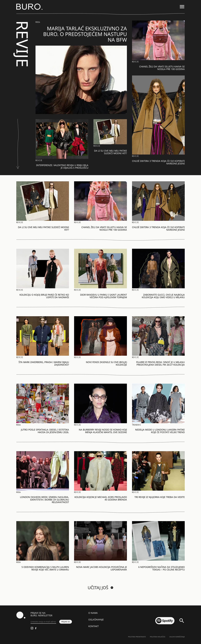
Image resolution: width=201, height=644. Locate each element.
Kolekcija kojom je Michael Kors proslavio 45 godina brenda (101, 498)
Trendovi (137, 425)
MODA (38, 22)
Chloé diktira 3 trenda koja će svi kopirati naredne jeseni (158, 162)
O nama (93, 613)
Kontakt (94, 626)
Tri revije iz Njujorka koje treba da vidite (160, 497)
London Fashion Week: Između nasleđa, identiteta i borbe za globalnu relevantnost (44, 500)
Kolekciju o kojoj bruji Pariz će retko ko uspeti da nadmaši (44, 296)
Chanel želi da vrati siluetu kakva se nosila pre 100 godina (162, 68)
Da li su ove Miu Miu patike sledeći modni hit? (110, 152)
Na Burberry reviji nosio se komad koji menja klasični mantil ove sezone (103, 431)
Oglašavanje (96, 620)
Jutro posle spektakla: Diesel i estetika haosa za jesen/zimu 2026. (45, 431)
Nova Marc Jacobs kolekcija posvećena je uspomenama (102, 568)
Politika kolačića (158, 637)
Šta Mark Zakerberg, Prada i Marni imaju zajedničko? (44, 363)
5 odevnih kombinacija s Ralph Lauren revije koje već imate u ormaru (45, 568)
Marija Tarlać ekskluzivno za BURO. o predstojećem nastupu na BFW (85, 34)
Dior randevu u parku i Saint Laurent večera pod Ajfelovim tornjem (104, 296)
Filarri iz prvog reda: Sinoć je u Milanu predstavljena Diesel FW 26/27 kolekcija (160, 363)
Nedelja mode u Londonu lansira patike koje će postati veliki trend (160, 431)
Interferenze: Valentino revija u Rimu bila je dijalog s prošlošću (62, 166)
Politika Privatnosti (137, 637)
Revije (39, 160)
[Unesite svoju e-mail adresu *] (43, 622)
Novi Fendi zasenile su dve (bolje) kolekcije (106, 363)
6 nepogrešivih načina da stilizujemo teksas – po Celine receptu (162, 568)
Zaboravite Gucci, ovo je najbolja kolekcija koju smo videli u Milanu (163, 296)
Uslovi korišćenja (177, 637)
